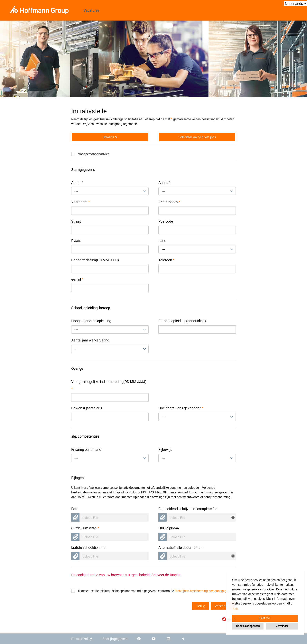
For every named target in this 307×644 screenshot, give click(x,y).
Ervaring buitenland (86, 449)
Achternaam (169, 202)
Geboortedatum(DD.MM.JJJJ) (95, 260)
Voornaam (81, 202)
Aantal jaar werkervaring (90, 340)
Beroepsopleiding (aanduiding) (182, 321)
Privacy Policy (82, 639)
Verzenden (223, 606)
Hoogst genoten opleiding (91, 321)
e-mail (77, 279)
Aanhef (77, 182)
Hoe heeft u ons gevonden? (181, 408)
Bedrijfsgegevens (115, 639)
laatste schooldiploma (88, 547)
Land (162, 241)
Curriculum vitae (85, 528)
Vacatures (91, 10)
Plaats (76, 241)
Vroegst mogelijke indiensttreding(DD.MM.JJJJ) (109, 385)
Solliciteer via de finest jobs (197, 137)
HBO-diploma (169, 528)
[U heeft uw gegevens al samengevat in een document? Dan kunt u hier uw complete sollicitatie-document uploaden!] (234, 556)
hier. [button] (236, 609)
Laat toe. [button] (265, 618)
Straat (76, 221)
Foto (75, 509)
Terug (201, 606)
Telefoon (166, 260)
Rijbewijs (165, 449)
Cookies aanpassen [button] (248, 626)
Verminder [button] (282, 626)
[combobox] (110, 191)
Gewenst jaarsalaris (87, 408)
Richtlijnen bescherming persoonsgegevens (205, 591)
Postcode (166, 221)
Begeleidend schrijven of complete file (188, 509)
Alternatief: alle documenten (180, 547)
